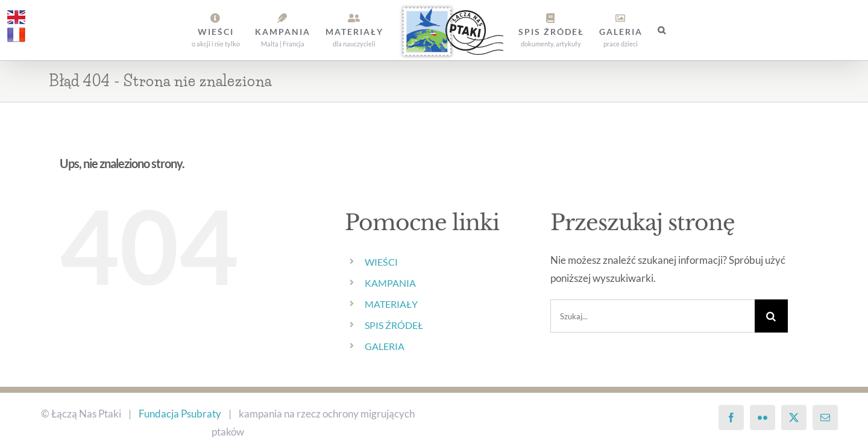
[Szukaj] (771, 316)
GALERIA (385, 346)
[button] (662, 30)
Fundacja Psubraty (180, 414)
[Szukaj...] (653, 316)
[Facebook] (731, 417)
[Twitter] (794, 417)
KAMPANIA (390, 283)
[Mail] (825, 417)
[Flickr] (763, 417)
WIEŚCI (381, 262)
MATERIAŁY (391, 304)
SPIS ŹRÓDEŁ (394, 325)
